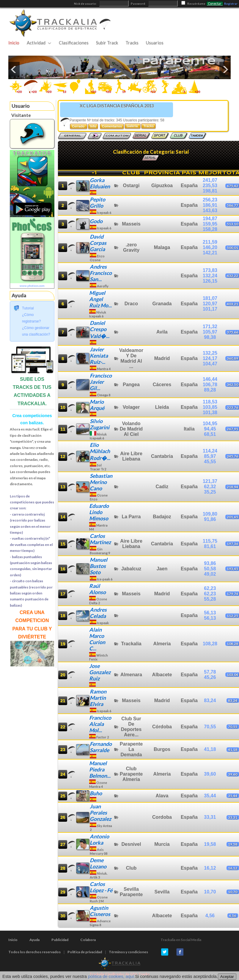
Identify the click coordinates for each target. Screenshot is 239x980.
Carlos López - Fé (101, 887)
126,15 (210, 281)
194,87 (210, 219)
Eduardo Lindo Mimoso (99, 512)
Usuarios (155, 43)
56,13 (210, 613)
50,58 (210, 569)
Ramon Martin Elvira (98, 698)
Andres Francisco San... (101, 273)
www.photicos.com (32, 286)
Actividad (36, 43)
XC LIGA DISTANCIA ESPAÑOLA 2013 (117, 106)
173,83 (210, 270)
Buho (96, 793)
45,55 (210, 462)
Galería (133, 126)
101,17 (210, 309)
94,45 (210, 429)
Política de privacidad (85, 952)
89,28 (210, 390)
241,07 (210, 180)
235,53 (210, 185)
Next (225, 69)
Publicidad (60, 940)
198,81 (210, 191)
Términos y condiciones (128, 952)
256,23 (210, 200)
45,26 (210, 677)
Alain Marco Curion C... (97, 639)
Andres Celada (98, 613)
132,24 (210, 276)
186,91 (210, 205)
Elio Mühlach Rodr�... (100, 451)
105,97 (210, 332)
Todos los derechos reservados (34, 952)
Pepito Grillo (98, 203)
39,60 (210, 774)
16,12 (210, 868)
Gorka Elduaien (100, 183)
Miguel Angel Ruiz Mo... (100, 299)
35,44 (210, 796)
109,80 (210, 514)
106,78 (210, 385)
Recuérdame (196, 4)
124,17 (210, 358)
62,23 (210, 588)
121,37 (210, 481)
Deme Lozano (98, 863)
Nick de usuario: (86, 4)
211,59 (210, 242)
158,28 (210, 229)
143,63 (210, 210)
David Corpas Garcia (98, 243)
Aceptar (227, 977)
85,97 (210, 456)
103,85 (210, 407)
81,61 (210, 546)
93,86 (210, 563)
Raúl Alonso (98, 589)
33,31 (210, 817)
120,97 (210, 304)
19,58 (210, 844)
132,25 (210, 353)
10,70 (210, 892)
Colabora (88, 940)
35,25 (210, 492)
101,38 (210, 412)
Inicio (14, 43)
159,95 (210, 224)
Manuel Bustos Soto (99, 566)
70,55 (210, 727)
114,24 (210, 451)
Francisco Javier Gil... (101, 382)
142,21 (210, 253)
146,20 (210, 247)
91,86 (210, 519)
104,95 (210, 424)
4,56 (210, 916)
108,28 (210, 644)
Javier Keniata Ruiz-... (99, 356)
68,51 (210, 434)
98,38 (210, 337)
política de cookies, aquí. (111, 976)
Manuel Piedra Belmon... (100, 770)
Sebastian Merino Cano (101, 482)
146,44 (210, 379)
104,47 (210, 364)
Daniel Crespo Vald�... (100, 329)
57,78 (210, 672)
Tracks (132, 43)
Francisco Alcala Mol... (100, 724)
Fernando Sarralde (101, 747)
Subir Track (107, 43)
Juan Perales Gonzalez (100, 813)
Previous (14, 69)
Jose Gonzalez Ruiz (100, 672)
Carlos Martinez (100, 539)
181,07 (210, 298)
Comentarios (112, 126)
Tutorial (28, 308)
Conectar (215, 4)
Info (93, 126)
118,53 (210, 402)
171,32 (210, 327)
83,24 (210, 700)
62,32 (210, 487)
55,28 (210, 599)
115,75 (210, 541)
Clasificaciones (74, 43)
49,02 (210, 574)
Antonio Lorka (99, 840)
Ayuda (34, 940)
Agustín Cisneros (100, 911)
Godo (96, 221)
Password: (139, 4)
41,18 (210, 749)
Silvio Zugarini (100, 424)
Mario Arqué (97, 405)
